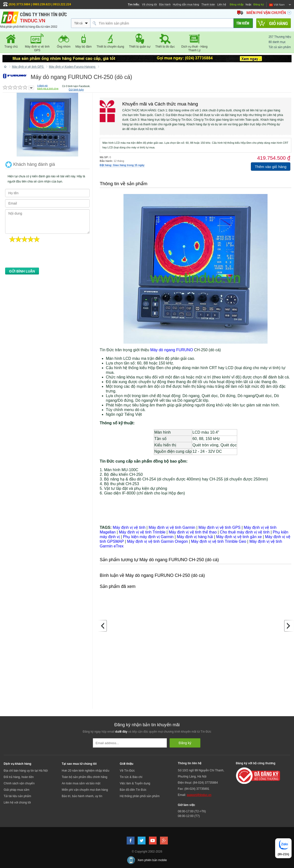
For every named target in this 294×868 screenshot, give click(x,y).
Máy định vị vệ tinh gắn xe (239, 537)
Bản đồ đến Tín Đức (133, 790)
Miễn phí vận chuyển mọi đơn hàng (85, 790)
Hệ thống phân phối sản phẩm (140, 796)
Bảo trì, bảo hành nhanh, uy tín (82, 796)
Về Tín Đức (127, 771)
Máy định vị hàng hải (195, 537)
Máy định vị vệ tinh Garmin (172, 527)
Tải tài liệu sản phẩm (17, 796)
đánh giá (42, 86)
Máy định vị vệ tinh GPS (220, 527)
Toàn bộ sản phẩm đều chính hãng (85, 777)
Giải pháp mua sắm (17, 790)
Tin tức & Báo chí (131, 777)
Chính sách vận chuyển (19, 783)
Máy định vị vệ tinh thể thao (193, 532)
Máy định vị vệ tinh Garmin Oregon (157, 541)
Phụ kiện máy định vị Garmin (148, 537)
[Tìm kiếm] (243, 23)
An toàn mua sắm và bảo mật (81, 783)
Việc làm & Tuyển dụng (135, 783)
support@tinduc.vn (199, 795)
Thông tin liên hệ (190, 763)
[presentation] (42, 256)
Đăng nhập (237, 4)
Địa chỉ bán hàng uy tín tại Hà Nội (26, 771)
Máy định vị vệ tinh (129, 527)
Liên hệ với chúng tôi (17, 803)
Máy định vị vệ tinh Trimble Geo (219, 541)
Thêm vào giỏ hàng (271, 167)
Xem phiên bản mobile (152, 860)
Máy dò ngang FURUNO (171, 350)
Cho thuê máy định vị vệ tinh (245, 532)
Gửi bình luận (76, 90)
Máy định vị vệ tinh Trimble (142, 532)
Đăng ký (259, 4)
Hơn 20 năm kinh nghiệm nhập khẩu (86, 771)
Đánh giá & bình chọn (48, 89)
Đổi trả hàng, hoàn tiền (19, 777)
